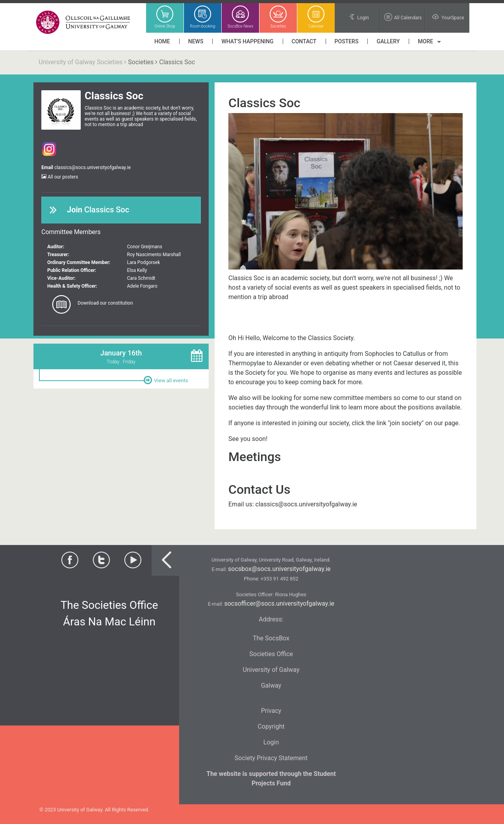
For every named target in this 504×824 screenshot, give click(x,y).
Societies (141, 62)
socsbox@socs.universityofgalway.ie (279, 569)
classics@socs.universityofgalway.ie (93, 167)
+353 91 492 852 (280, 579)
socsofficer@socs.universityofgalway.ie (279, 604)
